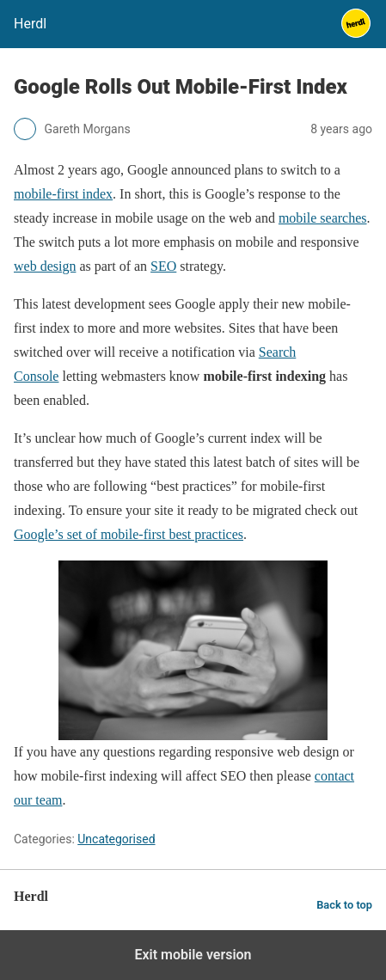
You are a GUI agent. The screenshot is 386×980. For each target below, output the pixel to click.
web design (45, 266)
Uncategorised (116, 839)
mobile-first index (63, 194)
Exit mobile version (193, 955)
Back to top (344, 905)
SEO (163, 266)
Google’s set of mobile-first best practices (129, 534)
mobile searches (323, 218)
